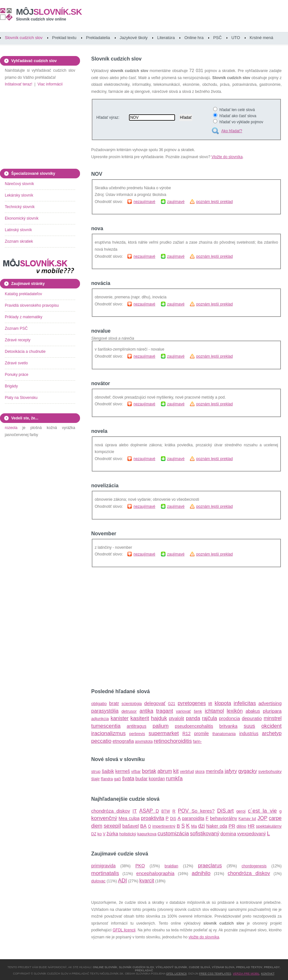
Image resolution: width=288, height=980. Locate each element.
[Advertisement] (154, 628)
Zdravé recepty (18, 340)
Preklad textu (64, 38)
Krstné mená (261, 38)
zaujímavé (176, 202)
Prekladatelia (98, 38)
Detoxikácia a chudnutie (25, 352)
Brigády (11, 386)
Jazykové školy (134, 38)
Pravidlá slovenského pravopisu (32, 305)
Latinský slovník (18, 230)
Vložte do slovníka (227, 157)
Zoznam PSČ (16, 328)
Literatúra (166, 38)
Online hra (194, 38)
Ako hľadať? (232, 131)
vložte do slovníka (204, 937)
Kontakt (268, 974)
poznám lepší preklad (214, 202)
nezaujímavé (144, 202)
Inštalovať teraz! (19, 84)
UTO (236, 38)
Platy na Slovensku (21, 398)
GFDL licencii (124, 930)
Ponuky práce (16, 375)
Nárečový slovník (19, 184)
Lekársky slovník (19, 195)
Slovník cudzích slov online (41, 19)
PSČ (217, 38)
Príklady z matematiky (24, 317)
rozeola (11, 428)
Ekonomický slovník (22, 218)
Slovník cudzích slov (24, 38)
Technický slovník (20, 207)
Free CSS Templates (215, 974)
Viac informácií (50, 84)
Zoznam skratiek (19, 241)
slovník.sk (49, 12)
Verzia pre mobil (246, 974)
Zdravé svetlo (16, 363)
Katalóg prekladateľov (23, 294)
